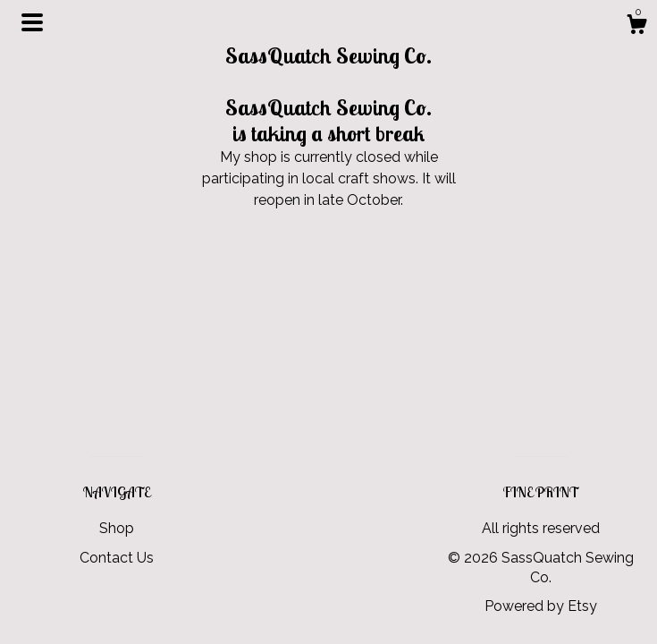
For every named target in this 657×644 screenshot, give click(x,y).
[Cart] (636, 27)
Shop (117, 528)
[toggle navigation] (32, 22)
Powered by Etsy (541, 606)
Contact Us (117, 558)
